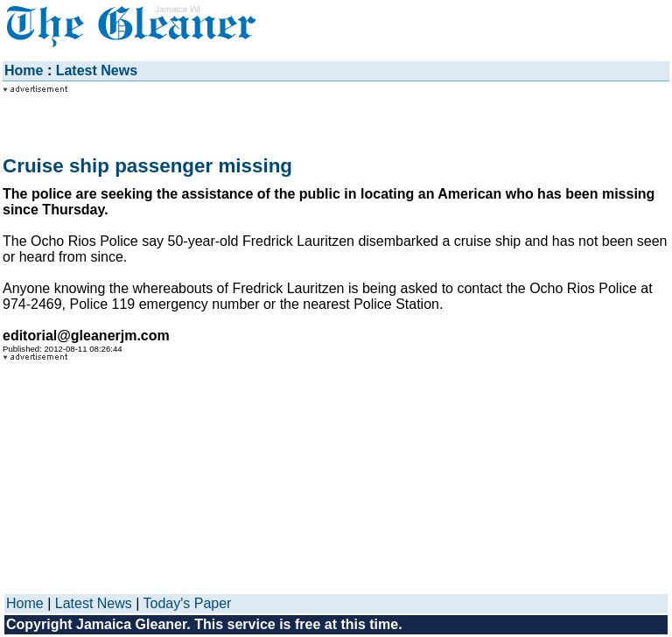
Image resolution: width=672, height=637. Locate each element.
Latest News (97, 70)
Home (24, 70)
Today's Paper (188, 603)
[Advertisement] (143, 115)
